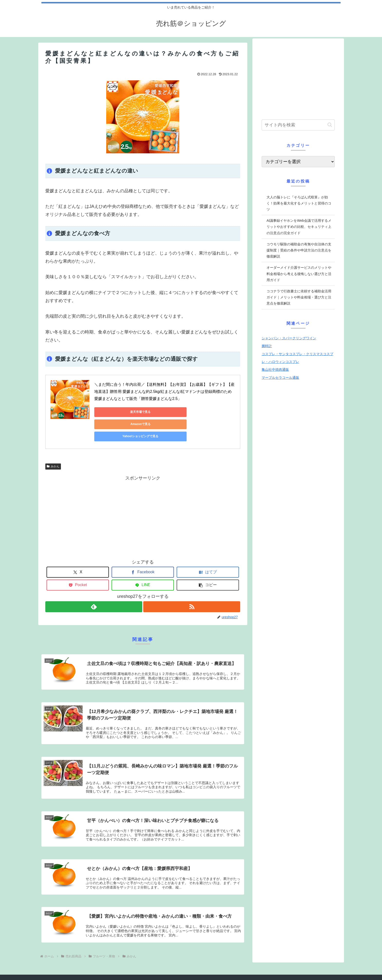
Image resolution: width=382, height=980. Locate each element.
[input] (298, 125)
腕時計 (267, 346)
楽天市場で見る (116, 412)
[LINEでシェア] (143, 561)
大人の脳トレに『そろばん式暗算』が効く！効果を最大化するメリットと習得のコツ (299, 203)
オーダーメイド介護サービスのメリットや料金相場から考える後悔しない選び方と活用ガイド (299, 274)
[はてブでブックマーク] (208, 548)
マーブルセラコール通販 (280, 378)
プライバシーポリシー (60, 971)
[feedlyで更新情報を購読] (94, 582)
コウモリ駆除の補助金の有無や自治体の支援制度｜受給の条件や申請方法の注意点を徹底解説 (299, 250)
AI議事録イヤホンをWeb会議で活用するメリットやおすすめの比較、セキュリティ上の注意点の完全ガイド (299, 227)
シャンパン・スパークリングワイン (289, 338)
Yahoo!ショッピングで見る (209, 412)
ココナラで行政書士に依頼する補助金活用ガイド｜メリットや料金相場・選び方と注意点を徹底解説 (299, 297)
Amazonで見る (163, 412)
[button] (208, 561)
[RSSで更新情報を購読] (192, 582)
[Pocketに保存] (78, 561)
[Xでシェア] (78, 548)
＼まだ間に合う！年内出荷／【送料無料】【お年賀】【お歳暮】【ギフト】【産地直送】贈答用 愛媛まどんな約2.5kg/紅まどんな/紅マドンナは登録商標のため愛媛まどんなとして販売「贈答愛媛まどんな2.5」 (164, 392)
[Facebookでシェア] (143, 548)
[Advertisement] (143, 492)
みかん (53, 442)
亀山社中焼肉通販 (275, 370)
